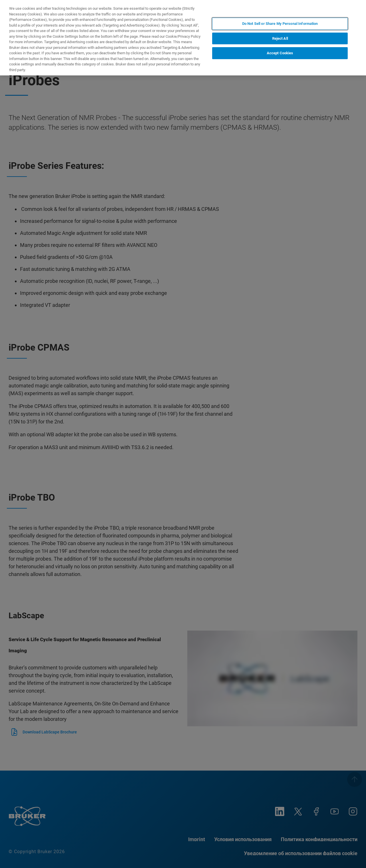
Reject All (280, 38)
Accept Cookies (280, 53)
